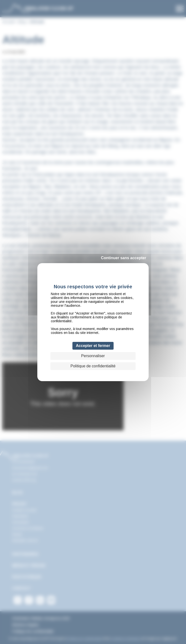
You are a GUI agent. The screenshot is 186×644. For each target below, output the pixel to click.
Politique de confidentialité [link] (93, 366)
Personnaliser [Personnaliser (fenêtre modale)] (93, 356)
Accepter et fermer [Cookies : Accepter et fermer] (93, 346)
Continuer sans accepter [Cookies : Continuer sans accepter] (124, 258)
